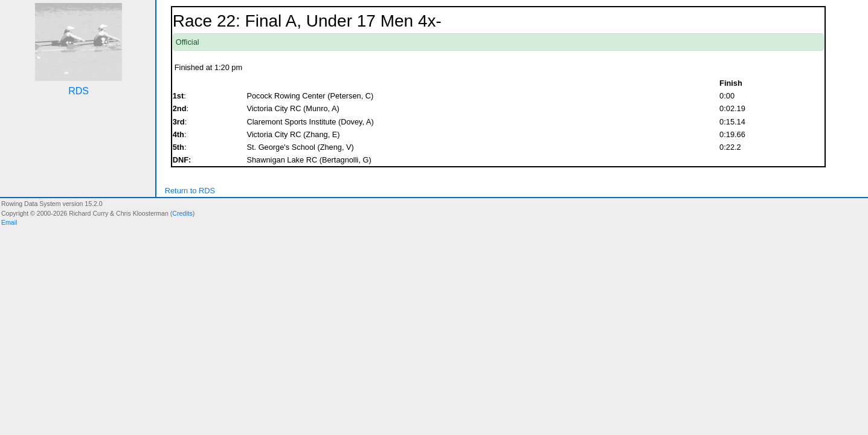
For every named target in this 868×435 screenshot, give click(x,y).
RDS (79, 91)
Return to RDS (190, 191)
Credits (182, 213)
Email (9, 222)
